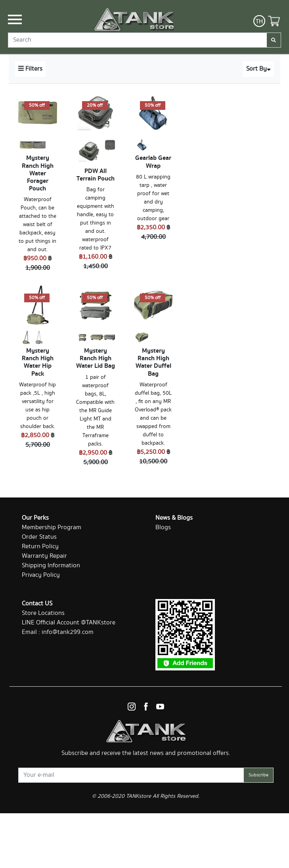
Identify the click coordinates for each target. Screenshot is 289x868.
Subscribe (258, 775)
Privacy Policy (41, 575)
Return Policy (40, 546)
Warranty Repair (44, 556)
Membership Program (52, 527)
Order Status (39, 537)
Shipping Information (51, 566)
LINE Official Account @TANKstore (69, 623)
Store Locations (43, 613)
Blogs (163, 527)
